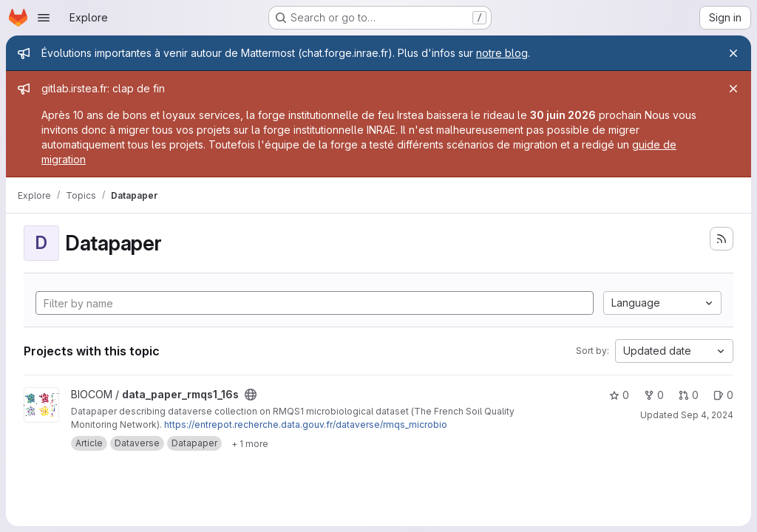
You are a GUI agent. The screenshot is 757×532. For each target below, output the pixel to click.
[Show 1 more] (250, 443)
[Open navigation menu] (44, 18)
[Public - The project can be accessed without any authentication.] (251, 395)
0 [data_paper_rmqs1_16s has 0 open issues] (723, 395)
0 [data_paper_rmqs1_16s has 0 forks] (654, 395)
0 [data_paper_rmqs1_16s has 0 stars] (619, 395)
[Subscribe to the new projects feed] (722, 239)
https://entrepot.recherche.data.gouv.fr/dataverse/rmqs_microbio (306, 424)
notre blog (502, 53)
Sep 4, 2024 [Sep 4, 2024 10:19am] (707, 415)
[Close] (733, 53)
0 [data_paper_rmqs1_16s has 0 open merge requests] (689, 395)
